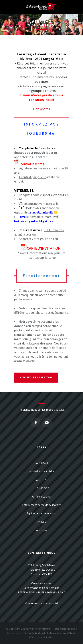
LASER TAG (41, 480)
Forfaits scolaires (42, 497)
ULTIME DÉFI (42, 488)
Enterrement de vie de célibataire (42, 505)
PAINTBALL (42, 463)
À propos (42, 530)
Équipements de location (41, 513)
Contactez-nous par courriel (41, 603)
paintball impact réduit (42, 471)
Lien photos (41, 109)
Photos (42, 522)
